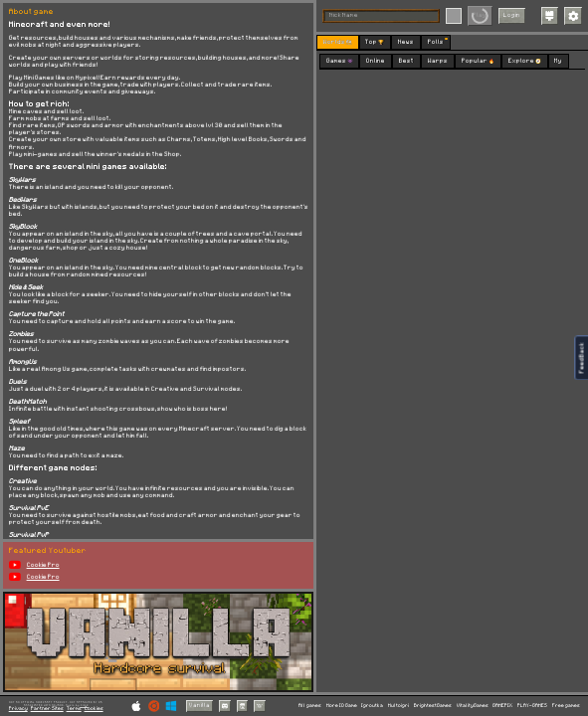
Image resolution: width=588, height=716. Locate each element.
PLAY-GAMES (532, 706)
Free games (566, 706)
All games (310, 706)
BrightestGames (433, 706)
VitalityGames (473, 706)
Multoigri (398, 706)
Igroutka (372, 706)
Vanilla (199, 705)
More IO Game (342, 706)
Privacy (18, 709)
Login (512, 15)
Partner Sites (47, 709)
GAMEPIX (502, 706)
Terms (74, 709)
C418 (85, 705)
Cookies (94, 709)
